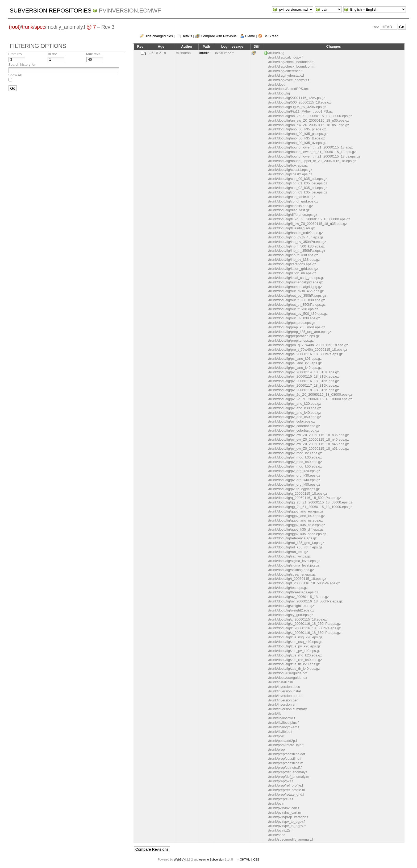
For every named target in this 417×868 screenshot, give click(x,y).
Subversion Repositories (50, 11)
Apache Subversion (212, 859)
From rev (15, 54)
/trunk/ (204, 53)
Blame (250, 36)
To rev (52, 54)
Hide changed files (159, 36)
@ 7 (91, 27)
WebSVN (180, 859)
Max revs (93, 54)
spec (40, 27)
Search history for (22, 65)
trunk (28, 27)
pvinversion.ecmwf (130, 11)
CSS (256, 859)
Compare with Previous (219, 36)
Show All (15, 75)
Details (187, 36)
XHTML (245, 859)
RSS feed (271, 36)
